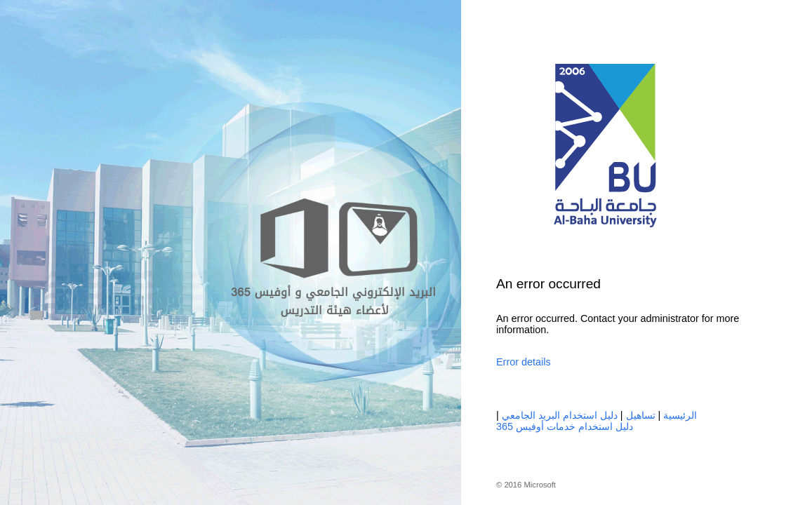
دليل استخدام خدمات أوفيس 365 (565, 426)
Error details (524, 362)
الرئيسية (680, 415)
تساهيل (641, 415)
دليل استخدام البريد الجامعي (560, 415)
